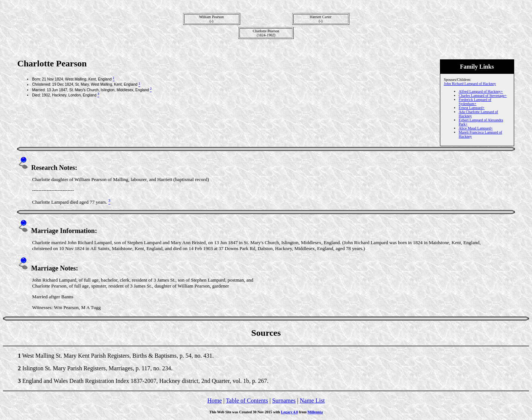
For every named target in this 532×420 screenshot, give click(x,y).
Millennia (315, 412)
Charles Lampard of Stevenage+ (483, 96)
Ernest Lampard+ (472, 108)
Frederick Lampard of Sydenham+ (475, 102)
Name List (312, 401)
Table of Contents (247, 401)
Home (214, 401)
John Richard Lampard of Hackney (470, 84)
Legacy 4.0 (290, 412)
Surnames (284, 401)
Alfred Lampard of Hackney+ (481, 91)
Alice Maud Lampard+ (476, 128)
